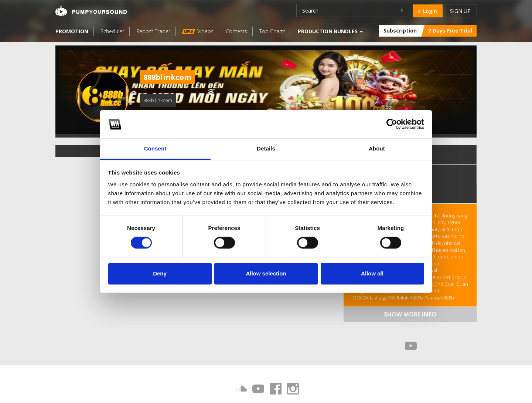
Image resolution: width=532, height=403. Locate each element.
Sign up (460, 11)
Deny (160, 273)
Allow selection (266, 273)
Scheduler (112, 31)
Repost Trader (153, 31)
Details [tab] (266, 148)
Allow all (372, 273)
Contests (236, 31)
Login (428, 11)
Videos (198, 31)
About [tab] (377, 148)
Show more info (410, 314)
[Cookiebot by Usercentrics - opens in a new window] (392, 124)
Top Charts (272, 31)
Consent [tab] (155, 148)
